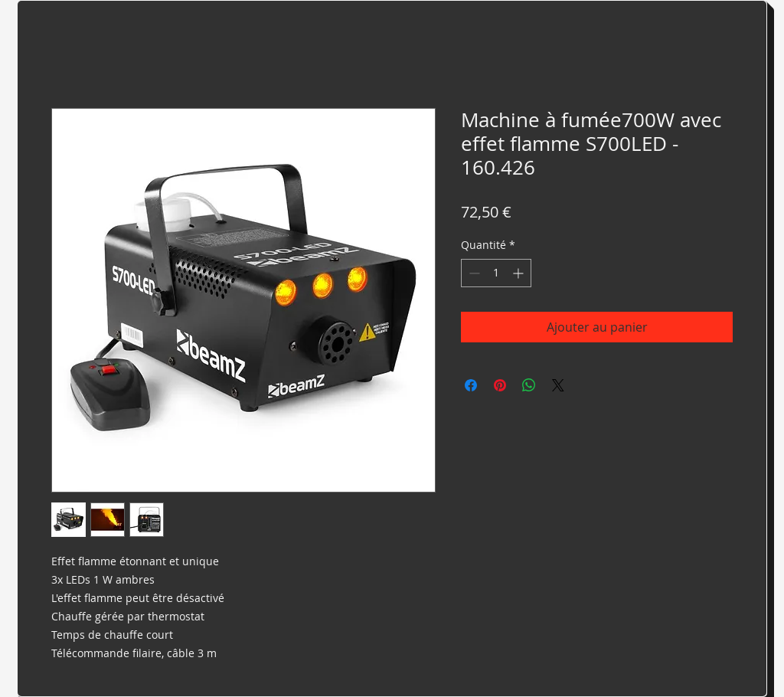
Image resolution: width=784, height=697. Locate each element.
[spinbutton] (496, 273)
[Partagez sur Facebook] (471, 385)
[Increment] (519, 273)
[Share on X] (558, 385)
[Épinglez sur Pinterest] (500, 385)
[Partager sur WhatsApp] (529, 385)
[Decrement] (473, 273)
